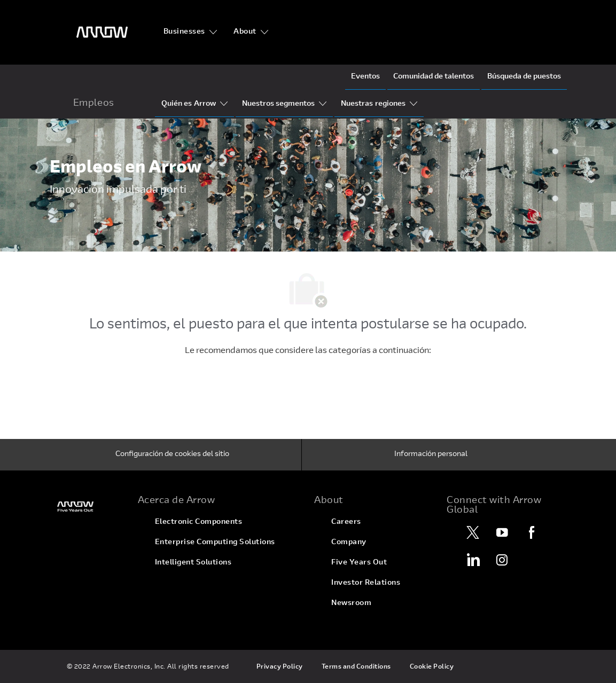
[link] (87, 507)
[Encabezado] (102, 32)
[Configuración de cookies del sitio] (172, 455)
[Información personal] (431, 455)
